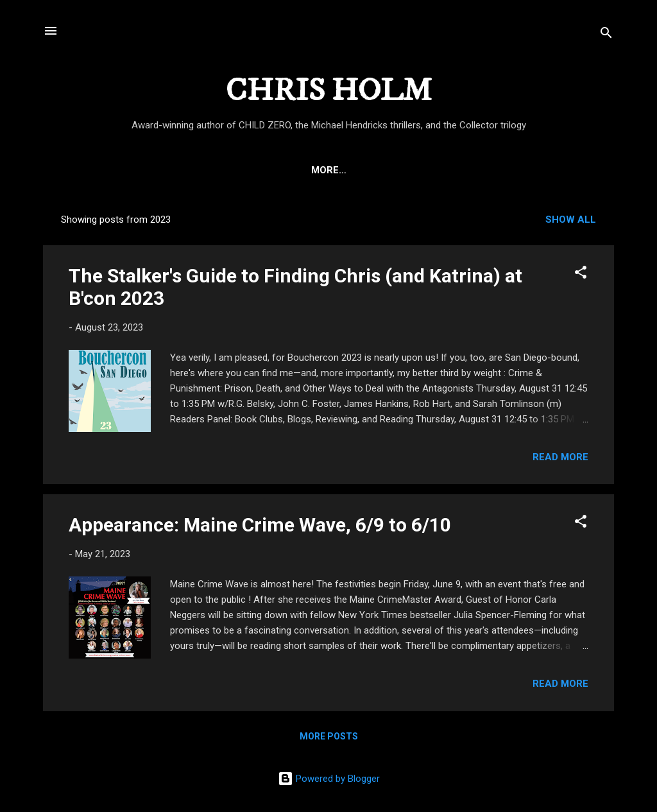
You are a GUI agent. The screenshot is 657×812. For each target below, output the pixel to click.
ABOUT (140, 170)
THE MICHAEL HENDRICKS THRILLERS (349, 170)
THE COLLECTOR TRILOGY (523, 170)
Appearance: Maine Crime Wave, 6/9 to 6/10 (260, 525)
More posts (329, 736)
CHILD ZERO (208, 170)
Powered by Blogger (329, 779)
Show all (571, 220)
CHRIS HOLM (329, 91)
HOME (86, 170)
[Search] (606, 35)
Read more (560, 457)
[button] (581, 274)
